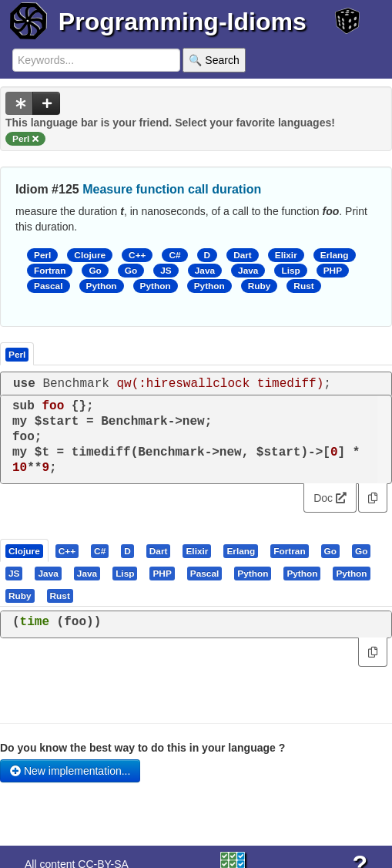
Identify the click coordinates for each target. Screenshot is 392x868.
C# (174, 255)
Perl (42, 255)
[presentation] (24, 550)
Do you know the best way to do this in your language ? (142, 748)
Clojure (90, 255)
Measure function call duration (172, 189)
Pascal (49, 286)
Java (205, 271)
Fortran (50, 271)
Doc (330, 498)
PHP (333, 271)
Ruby (260, 286)
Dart (243, 255)
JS (166, 271)
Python (102, 286)
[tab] (25, 550)
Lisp (290, 271)
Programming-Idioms (183, 22)
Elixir (286, 255)
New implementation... (70, 771)
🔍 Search (214, 60)
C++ (137, 255)
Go (95, 271)
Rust (303, 286)
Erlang (335, 255)
